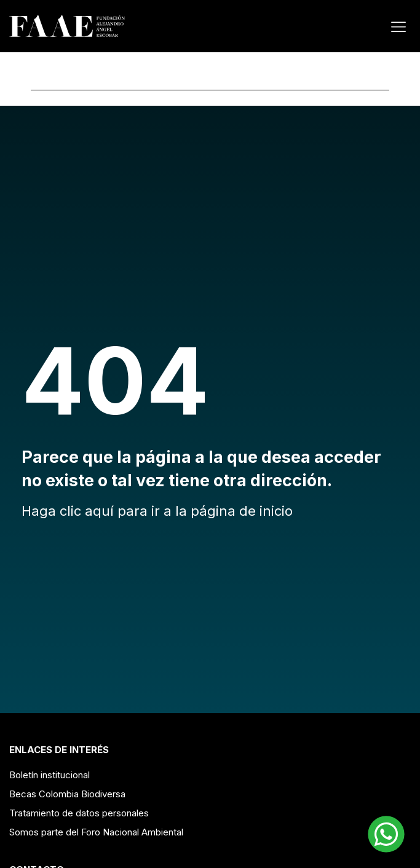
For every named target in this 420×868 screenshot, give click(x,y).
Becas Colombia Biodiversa (67, 794)
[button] (386, 834)
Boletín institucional (50, 775)
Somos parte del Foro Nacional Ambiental (96, 832)
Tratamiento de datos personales (79, 813)
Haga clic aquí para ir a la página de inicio (157, 511)
